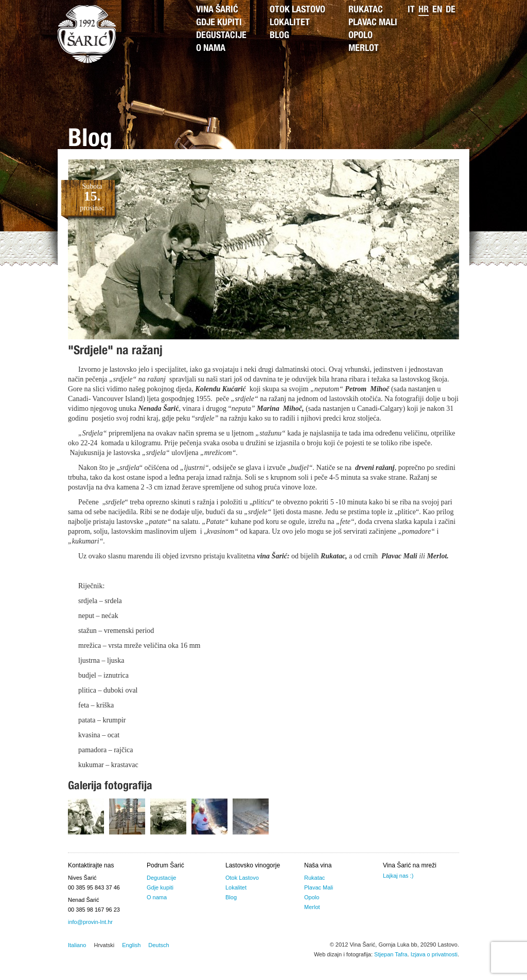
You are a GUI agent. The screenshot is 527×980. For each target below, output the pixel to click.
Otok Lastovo (297, 10)
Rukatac (366, 10)
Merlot (364, 49)
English (131, 945)
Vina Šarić (217, 10)
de (451, 10)
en (437, 10)
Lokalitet (290, 23)
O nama (211, 49)
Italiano (77, 945)
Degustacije (221, 36)
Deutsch (159, 945)
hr (424, 10)
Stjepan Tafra (391, 954)
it (411, 10)
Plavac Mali (373, 23)
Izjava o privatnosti (434, 954)
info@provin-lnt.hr (90, 922)
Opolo (361, 36)
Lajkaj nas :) (398, 876)
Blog (279, 36)
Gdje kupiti (219, 23)
